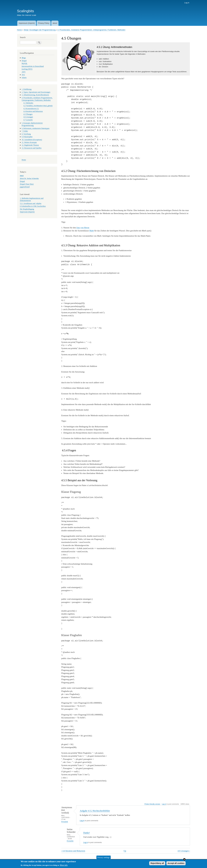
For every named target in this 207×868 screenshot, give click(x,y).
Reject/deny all (157, 864)
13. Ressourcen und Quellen (32, 148)
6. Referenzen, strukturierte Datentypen (36, 128)
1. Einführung (27, 89)
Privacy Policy (44, 23)
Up (125, 851)
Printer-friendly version (152, 804)
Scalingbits (25, 11)
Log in (187, 3)
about (55, 23)
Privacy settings (103, 858)
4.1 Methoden (28, 103)
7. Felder (25, 131)
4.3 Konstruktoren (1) (31, 109)
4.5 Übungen (28, 114)
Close (184, 860)
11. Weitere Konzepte (29, 142)
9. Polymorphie (27, 137)
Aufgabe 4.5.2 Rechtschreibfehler (95, 811)
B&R (22, 176)
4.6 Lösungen (184, 851)
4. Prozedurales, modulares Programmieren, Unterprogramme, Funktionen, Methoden (91, 30)
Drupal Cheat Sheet (27, 184)
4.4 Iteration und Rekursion (73, 851)
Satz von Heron (83, 228)
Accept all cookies (176, 864)
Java (23, 75)
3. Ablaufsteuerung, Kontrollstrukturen (35, 95)
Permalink (65, 822)
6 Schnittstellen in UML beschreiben (33, 206)
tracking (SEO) (27, 69)
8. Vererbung (26, 134)
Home (19, 30)
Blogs (24, 58)
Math (92, 231)
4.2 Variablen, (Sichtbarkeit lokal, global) (38, 106)
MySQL (25, 63)
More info (64, 866)
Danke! (87, 833)
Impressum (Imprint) (27, 23)
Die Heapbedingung (27, 209)
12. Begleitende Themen (30, 145)
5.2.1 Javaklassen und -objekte (31, 203)
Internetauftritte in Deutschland (33, 66)
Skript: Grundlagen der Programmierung (40, 30)
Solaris (24, 78)
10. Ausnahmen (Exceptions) (32, 140)
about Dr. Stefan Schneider (29, 178)
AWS (24, 72)
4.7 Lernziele (28, 120)
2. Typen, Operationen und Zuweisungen (36, 92)
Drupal (24, 61)
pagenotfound (25, 187)
